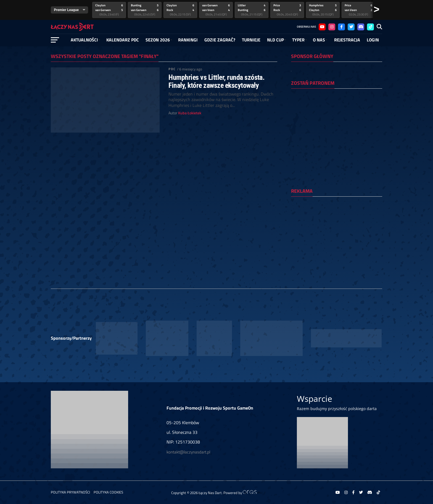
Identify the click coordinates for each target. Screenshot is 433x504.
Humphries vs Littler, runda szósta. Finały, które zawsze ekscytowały (216, 81)
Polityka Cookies (108, 492)
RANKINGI (188, 40)
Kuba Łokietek (190, 113)
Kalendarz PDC (123, 40)
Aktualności (84, 40)
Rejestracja (347, 40)
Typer (298, 40)
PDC (172, 69)
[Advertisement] (337, 237)
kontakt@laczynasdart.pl (188, 452)
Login (373, 40)
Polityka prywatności (70, 492)
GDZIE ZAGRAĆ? (220, 40)
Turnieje (251, 40)
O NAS (319, 40)
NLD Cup (275, 40)
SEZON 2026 (158, 40)
